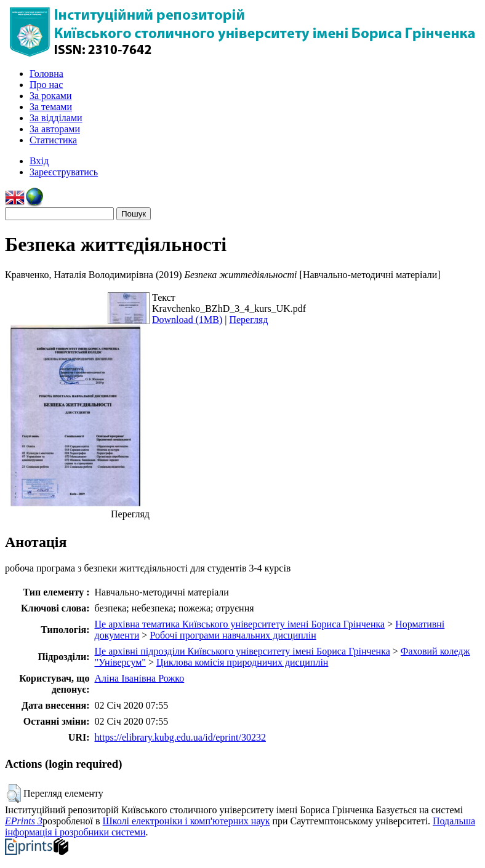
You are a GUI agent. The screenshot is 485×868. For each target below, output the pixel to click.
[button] (14, 794)
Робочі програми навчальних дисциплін (233, 635)
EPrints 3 (24, 821)
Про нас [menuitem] (46, 85)
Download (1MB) (187, 320)
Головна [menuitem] (46, 74)
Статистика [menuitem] (53, 140)
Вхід (39, 161)
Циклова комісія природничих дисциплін (242, 662)
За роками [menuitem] (50, 96)
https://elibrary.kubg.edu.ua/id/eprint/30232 (180, 737)
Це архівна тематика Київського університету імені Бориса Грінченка (240, 624)
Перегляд (248, 320)
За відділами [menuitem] (56, 118)
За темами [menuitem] (51, 107)
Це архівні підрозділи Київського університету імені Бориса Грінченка (242, 651)
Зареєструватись (64, 172)
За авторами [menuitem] (55, 129)
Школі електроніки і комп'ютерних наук (186, 821)
